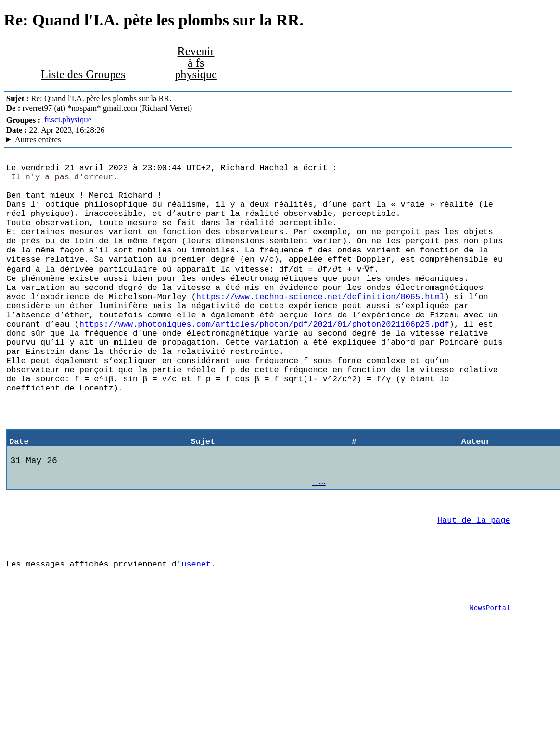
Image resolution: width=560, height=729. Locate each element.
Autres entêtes (38, 140)
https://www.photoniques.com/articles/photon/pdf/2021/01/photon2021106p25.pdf (264, 357)
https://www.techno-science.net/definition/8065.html (320, 324)
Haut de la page (474, 585)
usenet (196, 635)
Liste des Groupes (83, 74)
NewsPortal (490, 685)
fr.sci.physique (68, 119)
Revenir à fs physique (196, 63)
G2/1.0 (258, 140)
